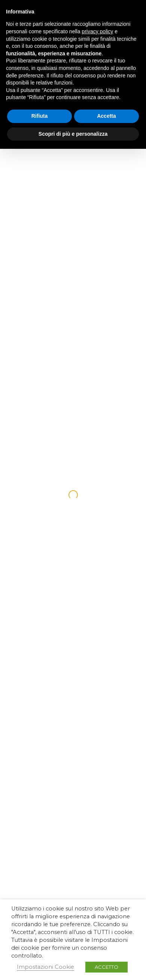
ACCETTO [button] (107, 967)
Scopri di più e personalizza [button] (73, 134)
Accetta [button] (107, 116)
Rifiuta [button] (40, 116)
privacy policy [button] (97, 31)
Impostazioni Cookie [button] (45, 967)
